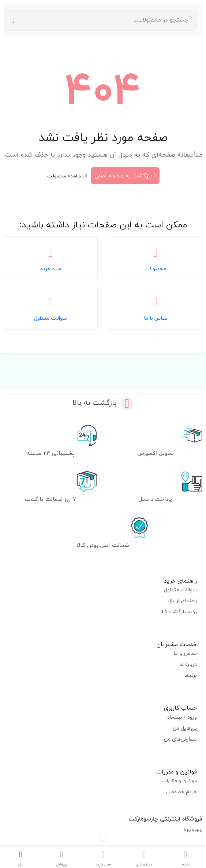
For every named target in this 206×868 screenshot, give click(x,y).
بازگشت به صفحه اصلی (125, 176)
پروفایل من (185, 728)
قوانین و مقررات (179, 781)
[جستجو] (13, 20)
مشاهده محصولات (67, 176)
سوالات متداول (180, 590)
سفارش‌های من (180, 739)
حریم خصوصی (181, 792)
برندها (190, 675)
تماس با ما (185, 653)
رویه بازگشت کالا (179, 612)
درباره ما (188, 664)
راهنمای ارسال (182, 601)
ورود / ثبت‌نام (182, 717)
